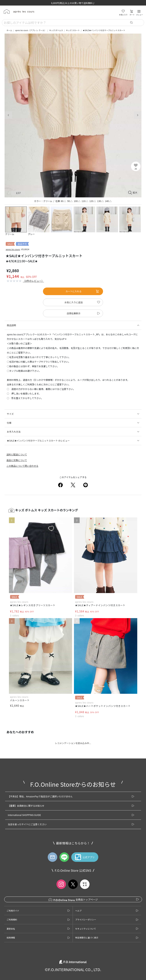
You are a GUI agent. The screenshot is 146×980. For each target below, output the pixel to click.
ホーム (9, 30)
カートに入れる (82, 291)
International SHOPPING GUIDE (24, 815)
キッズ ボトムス (56, 30)
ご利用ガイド (13, 911)
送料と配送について (17, 454)
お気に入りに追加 (74, 302)
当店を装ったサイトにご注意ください (27, 824)
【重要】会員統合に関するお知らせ (26, 806)
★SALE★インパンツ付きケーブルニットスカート (104, 30)
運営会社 (11, 929)
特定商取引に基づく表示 (87, 938)
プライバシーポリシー (86, 919)
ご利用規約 (12, 919)
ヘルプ (78, 911)
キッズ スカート (73, 30)
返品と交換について (17, 460)
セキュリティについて (86, 929)
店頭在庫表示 (74, 313)
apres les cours (13, 249)
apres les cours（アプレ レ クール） (31, 30)
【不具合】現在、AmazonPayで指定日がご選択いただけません (40, 796)
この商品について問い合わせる (22, 466)
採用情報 (11, 938)
